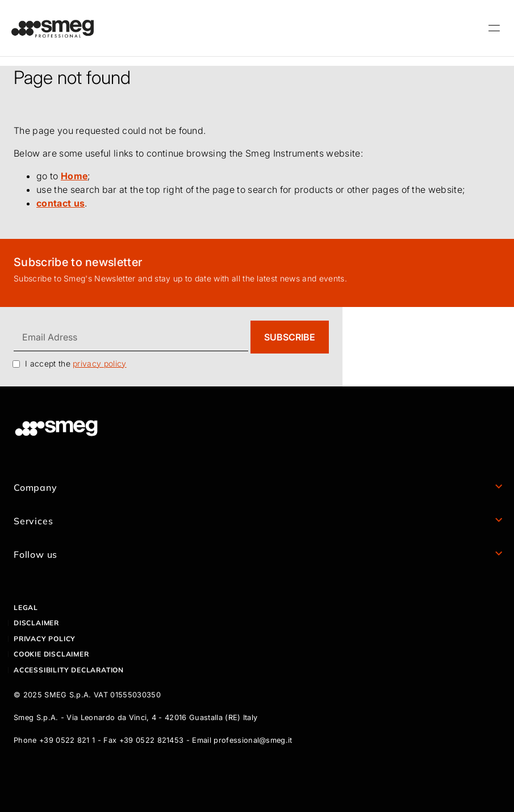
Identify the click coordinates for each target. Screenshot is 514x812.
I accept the (76, 363)
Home (74, 176)
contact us (60, 203)
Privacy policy (45, 639)
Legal (26, 607)
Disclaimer (36, 623)
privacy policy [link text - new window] (99, 363)
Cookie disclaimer (51, 654)
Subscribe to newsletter (78, 262)
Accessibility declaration (69, 670)
